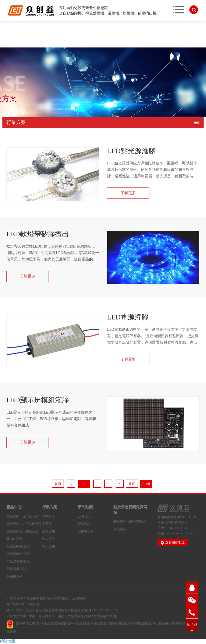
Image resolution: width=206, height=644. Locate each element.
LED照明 (48, 516)
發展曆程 (120, 529)
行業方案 (50, 507)
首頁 (58, 484)
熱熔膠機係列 (16, 569)
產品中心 (14, 507)
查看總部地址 (173, 542)
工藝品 (47, 524)
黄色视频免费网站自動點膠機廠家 (40, 624)
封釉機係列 (14, 576)
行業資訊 (84, 524)
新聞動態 (85, 507)
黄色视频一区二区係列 (23, 516)
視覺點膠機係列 (18, 546)
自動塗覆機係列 (18, 561)
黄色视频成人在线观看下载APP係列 (24, 535)
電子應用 (49, 546)
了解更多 (128, 193)
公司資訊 (84, 516)
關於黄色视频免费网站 (130, 510)
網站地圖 (8, 641)
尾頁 (132, 484)
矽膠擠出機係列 (18, 554)
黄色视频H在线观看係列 (24, 524)
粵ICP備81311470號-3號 (23, 604)
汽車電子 (49, 539)
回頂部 (192, 624)
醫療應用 (49, 531)
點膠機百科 (86, 531)
